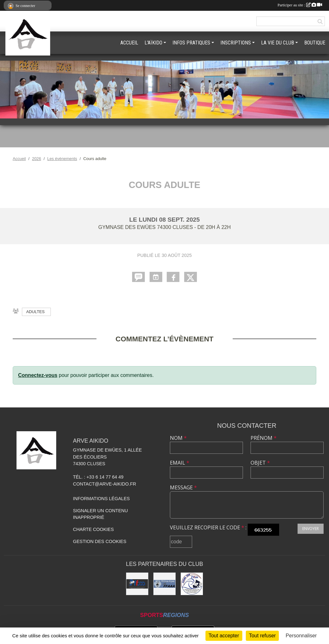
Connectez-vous (38, 375)
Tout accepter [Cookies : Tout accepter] (224, 636)
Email (180, 463)
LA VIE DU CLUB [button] (278, 43)
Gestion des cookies (100, 541)
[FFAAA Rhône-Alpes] (164, 584)
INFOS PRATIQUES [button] (191, 43)
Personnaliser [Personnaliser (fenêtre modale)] (301, 636)
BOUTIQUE (315, 43)
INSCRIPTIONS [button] (236, 43)
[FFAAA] (137, 584)
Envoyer (311, 529)
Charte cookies (93, 529)
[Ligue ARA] (192, 584)
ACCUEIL (129, 43)
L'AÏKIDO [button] (153, 43)
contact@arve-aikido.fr (105, 484)
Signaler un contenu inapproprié (101, 514)
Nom (178, 438)
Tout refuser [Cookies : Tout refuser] (262, 636)
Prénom (264, 438)
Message (183, 487)
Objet (260, 463)
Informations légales (101, 499)
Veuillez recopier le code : (208, 527)
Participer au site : (300, 5)
